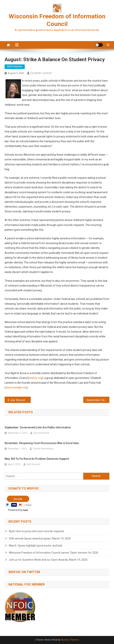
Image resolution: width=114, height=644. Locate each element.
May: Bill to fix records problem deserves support (37, 459)
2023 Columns (15, 67)
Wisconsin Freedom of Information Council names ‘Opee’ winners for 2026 (54, 553)
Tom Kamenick (41, 433)
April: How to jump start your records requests (36, 531)
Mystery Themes (70, 640)
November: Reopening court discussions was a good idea (42, 443)
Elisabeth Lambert (41, 73)
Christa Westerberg (43, 449)
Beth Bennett (33, 464)
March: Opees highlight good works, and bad (35, 546)
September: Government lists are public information (98, 400)
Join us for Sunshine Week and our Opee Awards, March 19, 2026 (48, 560)
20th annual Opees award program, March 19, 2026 (40, 538)
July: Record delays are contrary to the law (20, 400)
